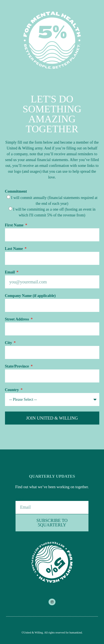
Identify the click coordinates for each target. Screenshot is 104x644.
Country (12, 390)
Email (10, 272)
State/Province (17, 366)
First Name (15, 225)
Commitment (16, 192)
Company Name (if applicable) (30, 296)
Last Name (14, 249)
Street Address (17, 319)
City (9, 343)
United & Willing (33, 633)
